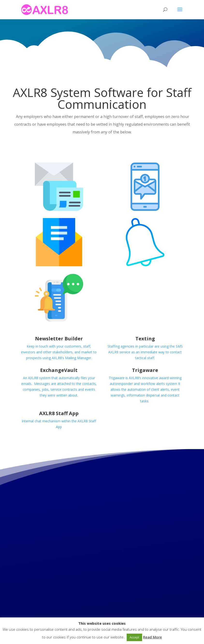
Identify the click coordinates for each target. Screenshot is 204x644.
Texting (145, 339)
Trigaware (145, 370)
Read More (153, 637)
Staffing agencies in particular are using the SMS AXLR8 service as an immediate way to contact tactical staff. (145, 352)
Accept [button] (134, 637)
